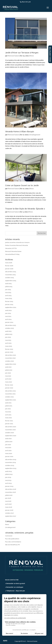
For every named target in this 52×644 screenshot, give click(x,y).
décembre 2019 (11, 460)
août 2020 (8, 439)
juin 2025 (8, 290)
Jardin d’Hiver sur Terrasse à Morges (22, 53)
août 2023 (8, 331)
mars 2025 (9, 298)
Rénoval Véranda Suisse (13, 251)
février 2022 (9, 385)
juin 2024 (8, 313)
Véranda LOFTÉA (11, 248)
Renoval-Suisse (13, 56)
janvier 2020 (9, 456)
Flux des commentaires (13, 542)
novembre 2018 (10, 492)
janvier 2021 (9, 424)
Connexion (9, 536)
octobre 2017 (9, 513)
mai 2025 (8, 292)
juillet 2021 (9, 406)
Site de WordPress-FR (12, 545)
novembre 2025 (10, 275)
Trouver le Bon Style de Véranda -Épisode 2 (25, 209)
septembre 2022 (11, 364)
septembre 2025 (11, 281)
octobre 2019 (10, 465)
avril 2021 (8, 415)
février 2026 (9, 266)
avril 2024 (8, 319)
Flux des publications (12, 539)
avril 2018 (8, 504)
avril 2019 (8, 483)
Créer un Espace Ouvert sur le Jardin (22, 185)
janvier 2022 (9, 388)
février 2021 (9, 421)
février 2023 (9, 349)
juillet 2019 (9, 474)
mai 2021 (8, 412)
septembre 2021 (11, 400)
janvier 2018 (9, 510)
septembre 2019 (11, 468)
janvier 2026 (9, 269)
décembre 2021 (11, 391)
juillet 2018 (9, 495)
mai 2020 (8, 448)
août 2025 (8, 284)
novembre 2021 (10, 394)
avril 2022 (8, 379)
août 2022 (8, 367)
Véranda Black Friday (12, 254)
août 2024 (8, 310)
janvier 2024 (9, 322)
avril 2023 (8, 343)
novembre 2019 (10, 462)
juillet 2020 (9, 442)
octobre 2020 (10, 433)
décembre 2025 (11, 272)
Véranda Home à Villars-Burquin (20, 132)
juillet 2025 (9, 287)
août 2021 (8, 403)
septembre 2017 (11, 516)
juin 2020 (8, 445)
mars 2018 (9, 507)
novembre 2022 (10, 358)
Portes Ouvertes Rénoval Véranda (17, 245)
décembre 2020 (11, 427)
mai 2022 (8, 376)
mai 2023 (8, 340)
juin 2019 (8, 477)
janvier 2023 (9, 352)
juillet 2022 (9, 370)
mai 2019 (8, 480)
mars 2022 (9, 382)
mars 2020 (9, 453)
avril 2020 (8, 451)
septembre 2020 (11, 436)
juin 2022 (8, 373)
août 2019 (8, 471)
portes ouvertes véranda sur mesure (17, 242)
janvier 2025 (9, 304)
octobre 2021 (9, 397)
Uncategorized (35, 135)
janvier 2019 (9, 486)
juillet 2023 (9, 334)
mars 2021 (9, 418)
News (32, 56)
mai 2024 (8, 316)
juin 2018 (8, 498)
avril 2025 (8, 296)
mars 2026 (9, 263)
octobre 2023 (9, 328)
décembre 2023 (11, 325)
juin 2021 (8, 409)
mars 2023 (9, 346)
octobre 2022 (9, 361)
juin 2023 (8, 337)
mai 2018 (8, 501)
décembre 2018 (11, 489)
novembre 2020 (10, 430)
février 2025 (9, 301)
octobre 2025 (10, 278)
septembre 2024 (11, 307)
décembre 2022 (11, 355)
